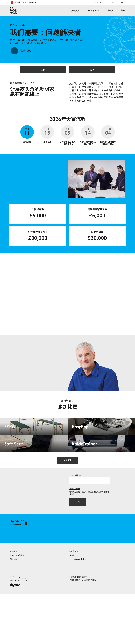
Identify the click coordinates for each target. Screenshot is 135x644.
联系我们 (98, 3)
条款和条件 (74, 602)
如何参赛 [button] (75, 10)
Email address (75, 523)
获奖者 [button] (111, 10)
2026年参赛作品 (93, 10)
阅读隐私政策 (75, 537)
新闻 (123, 10)
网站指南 (13, 610)
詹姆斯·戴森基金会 (17, 606)
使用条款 (73, 606)
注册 (112, 3)
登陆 (123, 3)
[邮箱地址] (90, 528)
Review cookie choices (78, 609)
